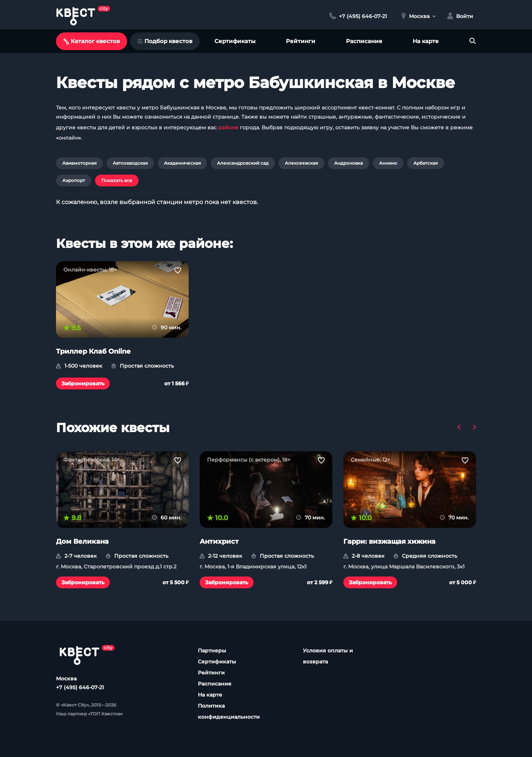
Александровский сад (243, 163)
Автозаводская (130, 163)
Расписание (364, 41)
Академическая (182, 163)
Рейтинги (301, 41)
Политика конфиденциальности (229, 711)
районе (228, 127)
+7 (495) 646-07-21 (80, 687)
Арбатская (426, 163)
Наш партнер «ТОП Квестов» (89, 714)
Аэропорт (74, 180)
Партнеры (212, 651)
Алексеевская (301, 163)
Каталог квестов (92, 41)
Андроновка (349, 163)
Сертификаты (235, 41)
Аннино (388, 163)
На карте (426, 41)
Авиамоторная (79, 163)
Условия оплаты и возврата (328, 656)
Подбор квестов (165, 41)
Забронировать (83, 383)
